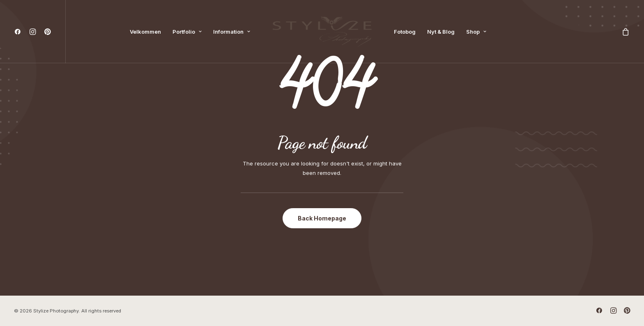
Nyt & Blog (441, 32)
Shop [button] (476, 32)
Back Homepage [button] (322, 218)
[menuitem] (20, 32)
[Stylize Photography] (322, 32)
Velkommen (145, 32)
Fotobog (405, 32)
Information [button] (232, 32)
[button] (20, 32)
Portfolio (187, 32)
